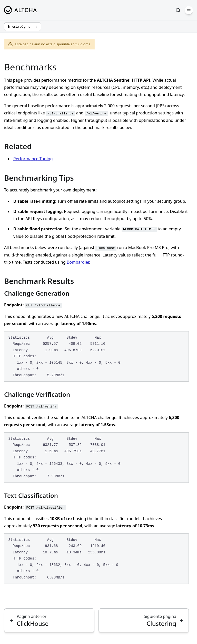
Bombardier (78, 262)
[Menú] (189, 10)
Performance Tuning (33, 159)
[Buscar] (178, 10)
